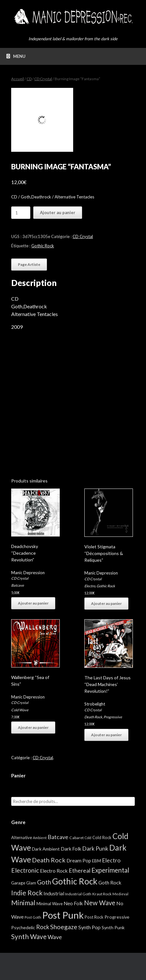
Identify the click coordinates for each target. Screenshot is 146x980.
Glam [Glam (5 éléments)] (31, 883)
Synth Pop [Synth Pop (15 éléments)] (89, 927)
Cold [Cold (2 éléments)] (88, 838)
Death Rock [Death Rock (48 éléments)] (49, 860)
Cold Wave (20, 710)
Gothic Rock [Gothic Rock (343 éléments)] (75, 881)
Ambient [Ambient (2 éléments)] (40, 838)
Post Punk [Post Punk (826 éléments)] (63, 915)
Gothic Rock (43, 246)
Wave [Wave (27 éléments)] (55, 937)
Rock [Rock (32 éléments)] (43, 927)
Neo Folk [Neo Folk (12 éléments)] (73, 903)
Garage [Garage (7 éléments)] (18, 883)
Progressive (113, 717)
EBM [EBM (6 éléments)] (96, 861)
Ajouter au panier (58, 212)
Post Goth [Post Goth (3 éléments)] (33, 917)
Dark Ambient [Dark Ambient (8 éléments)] (46, 849)
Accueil (18, 79)
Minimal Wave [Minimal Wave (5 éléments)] (50, 904)
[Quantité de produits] (21, 213)
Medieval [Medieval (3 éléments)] (120, 894)
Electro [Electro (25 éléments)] (111, 860)
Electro (90, 586)
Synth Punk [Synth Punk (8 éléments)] (113, 927)
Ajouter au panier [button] (33, 603)
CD (29, 79)
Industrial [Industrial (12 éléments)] (54, 893)
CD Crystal (43, 79)
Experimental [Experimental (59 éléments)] (110, 870)
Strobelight (95, 704)
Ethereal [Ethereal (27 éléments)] (80, 870)
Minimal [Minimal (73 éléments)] (23, 903)
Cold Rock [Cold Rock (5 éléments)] (102, 837)
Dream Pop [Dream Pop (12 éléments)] (79, 860)
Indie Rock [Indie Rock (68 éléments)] (27, 893)
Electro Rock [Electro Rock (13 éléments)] (54, 871)
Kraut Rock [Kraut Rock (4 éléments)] (102, 894)
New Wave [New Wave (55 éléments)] (100, 903)
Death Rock (93, 717)
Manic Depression (28, 573)
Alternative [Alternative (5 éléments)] (22, 837)
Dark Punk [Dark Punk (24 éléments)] (95, 849)
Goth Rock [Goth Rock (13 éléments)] (110, 882)
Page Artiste (29, 264)
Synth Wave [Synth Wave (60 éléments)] (29, 937)
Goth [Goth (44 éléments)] (44, 882)
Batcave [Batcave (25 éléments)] (58, 837)
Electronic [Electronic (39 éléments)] (25, 870)
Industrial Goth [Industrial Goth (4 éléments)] (78, 894)
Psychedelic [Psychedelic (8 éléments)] (23, 927)
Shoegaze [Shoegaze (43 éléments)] (64, 927)
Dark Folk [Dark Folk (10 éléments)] (71, 849)
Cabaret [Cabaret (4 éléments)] (77, 838)
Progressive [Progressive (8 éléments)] (117, 917)
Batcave (18, 585)
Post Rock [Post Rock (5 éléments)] (94, 917)
